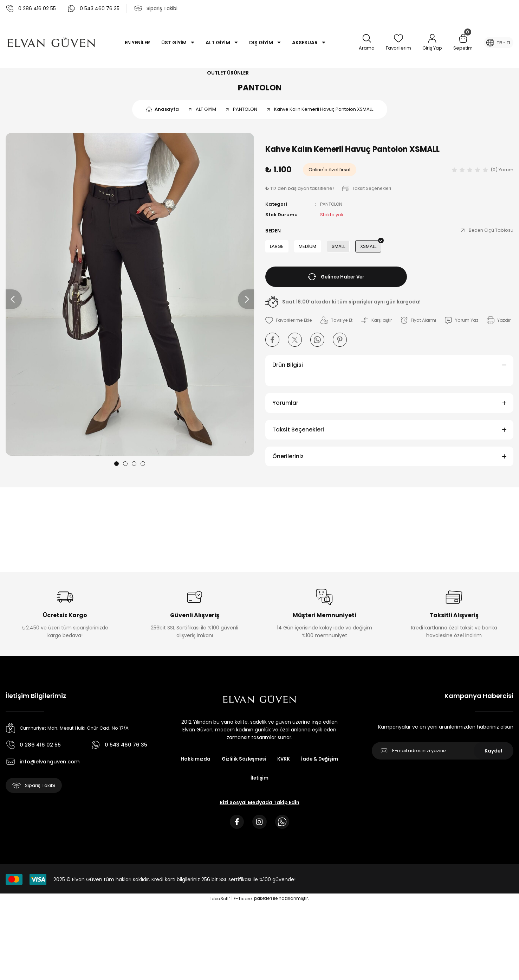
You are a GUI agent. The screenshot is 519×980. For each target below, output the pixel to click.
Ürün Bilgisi (288, 386)
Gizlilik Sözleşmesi (268, 780)
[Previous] (14, 303)
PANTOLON (260, 89)
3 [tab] (134, 467)
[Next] (246, 303)
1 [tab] (116, 467)
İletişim (284, 799)
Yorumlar (285, 424)
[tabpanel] (130, 298)
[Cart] (459, 43)
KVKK (309, 780)
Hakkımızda (218, 780)
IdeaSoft (220, 921)
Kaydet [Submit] (494, 772)
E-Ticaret (243, 921)
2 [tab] (125, 467)
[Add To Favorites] (290, 325)
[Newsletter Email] (443, 772)
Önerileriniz (288, 477)
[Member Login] (429, 43)
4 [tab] (143, 467)
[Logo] (51, 43)
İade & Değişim (244, 799)
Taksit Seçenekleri (298, 451)
